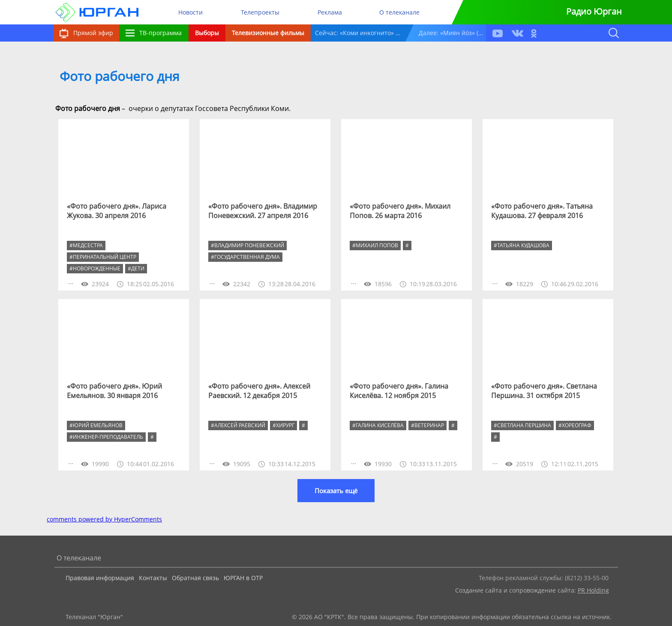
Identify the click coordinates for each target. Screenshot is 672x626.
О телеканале (399, 12)
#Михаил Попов (375, 245)
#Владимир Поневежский (247, 245)
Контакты (153, 578)
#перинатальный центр (103, 257)
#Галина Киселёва (378, 425)
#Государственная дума (245, 257)
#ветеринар (427, 425)
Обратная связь (195, 578)
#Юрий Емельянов (96, 425)
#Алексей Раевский (238, 425)
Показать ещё (336, 491)
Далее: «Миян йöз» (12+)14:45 (452, 33)
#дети (136, 268)
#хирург (283, 425)
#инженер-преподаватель (106, 437)
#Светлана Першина (522, 425)
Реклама (330, 12)
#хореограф (575, 425)
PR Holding (593, 590)
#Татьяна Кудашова (522, 245)
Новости (190, 12)
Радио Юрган (594, 11)
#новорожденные (95, 268)
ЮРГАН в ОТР (243, 578)
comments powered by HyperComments (104, 519)
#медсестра (86, 245)
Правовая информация (100, 578)
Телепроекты (260, 12)
